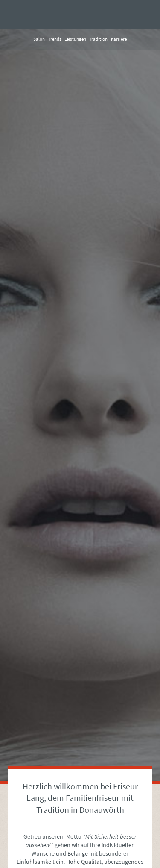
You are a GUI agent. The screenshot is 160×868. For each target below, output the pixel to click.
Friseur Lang (80, 14)
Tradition (98, 39)
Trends (55, 39)
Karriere (119, 39)
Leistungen (75, 39)
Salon (39, 39)
